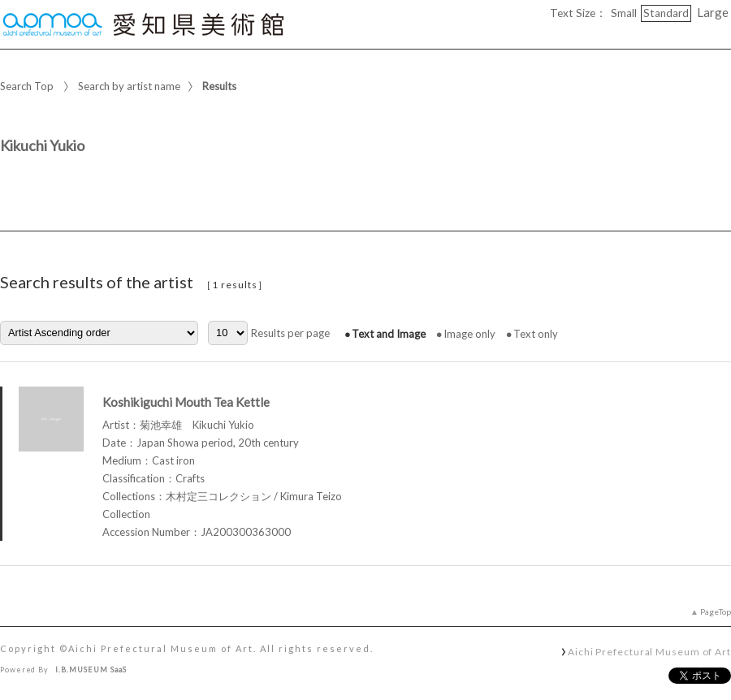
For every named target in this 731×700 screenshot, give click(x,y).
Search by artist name (129, 86)
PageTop (716, 611)
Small (624, 13)
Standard (666, 13)
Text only (536, 334)
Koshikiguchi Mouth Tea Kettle (186, 402)
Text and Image (389, 334)
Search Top (27, 86)
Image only (469, 334)
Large (713, 12)
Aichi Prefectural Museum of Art (649, 651)
